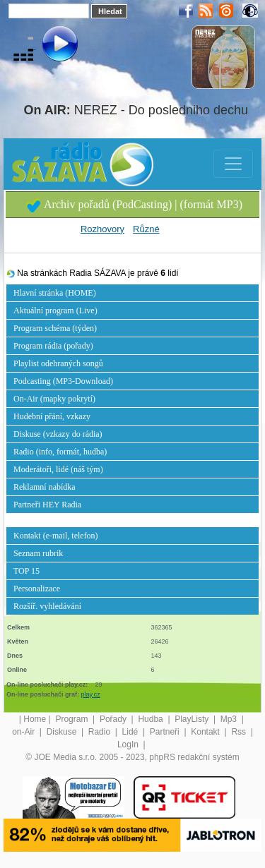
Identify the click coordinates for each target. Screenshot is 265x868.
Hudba (152, 719)
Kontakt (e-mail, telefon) (56, 536)
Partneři (166, 732)
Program (72, 719)
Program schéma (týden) (55, 328)
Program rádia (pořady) (53, 346)
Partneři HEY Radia (47, 505)
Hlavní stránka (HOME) (55, 293)
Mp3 (230, 719)
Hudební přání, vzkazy (52, 416)
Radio (101, 732)
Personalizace (37, 589)
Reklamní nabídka (45, 487)
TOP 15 (26, 571)
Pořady (114, 719)
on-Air (24, 732)
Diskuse (63, 732)
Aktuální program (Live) (55, 311)
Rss (240, 732)
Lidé (131, 732)
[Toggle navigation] (233, 164)
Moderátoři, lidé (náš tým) (58, 469)
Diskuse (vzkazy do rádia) (58, 434)
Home (35, 719)
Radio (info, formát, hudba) (60, 452)
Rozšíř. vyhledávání (47, 606)
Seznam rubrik (38, 553)
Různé (146, 229)
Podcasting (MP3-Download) (63, 381)
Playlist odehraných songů (58, 363)
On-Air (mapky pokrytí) (54, 399)
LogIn (129, 745)
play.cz (91, 694)
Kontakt (206, 732)
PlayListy (193, 719)
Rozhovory (102, 229)
